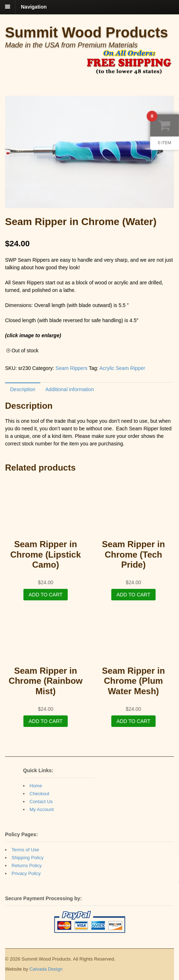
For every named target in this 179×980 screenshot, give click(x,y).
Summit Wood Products (87, 32)
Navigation (34, 7)
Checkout (39, 794)
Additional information (70, 389)
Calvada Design (46, 969)
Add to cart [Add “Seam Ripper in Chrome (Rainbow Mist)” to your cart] (45, 721)
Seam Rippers (71, 368)
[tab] (23, 389)
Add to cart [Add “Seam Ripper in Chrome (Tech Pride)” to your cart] (133, 595)
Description (23, 389)
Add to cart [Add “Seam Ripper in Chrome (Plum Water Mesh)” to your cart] (133, 721)
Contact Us (41, 802)
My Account (42, 809)
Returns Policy (27, 865)
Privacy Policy (26, 873)
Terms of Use (25, 850)
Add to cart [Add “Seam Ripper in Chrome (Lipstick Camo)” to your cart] (45, 595)
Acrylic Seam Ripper (122, 368)
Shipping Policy (28, 858)
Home (36, 786)
